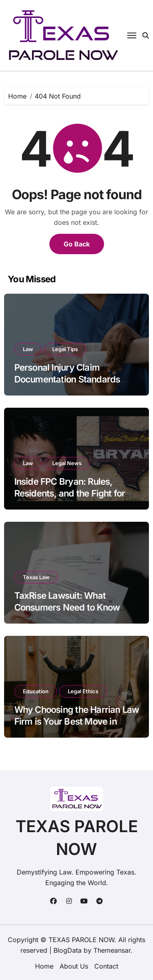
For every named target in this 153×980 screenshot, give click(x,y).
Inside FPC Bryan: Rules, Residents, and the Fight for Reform (70, 493)
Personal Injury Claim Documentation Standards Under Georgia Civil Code (67, 379)
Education (36, 691)
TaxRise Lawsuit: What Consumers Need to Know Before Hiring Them (67, 607)
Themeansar (112, 950)
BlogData (68, 950)
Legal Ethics (83, 691)
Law (28, 349)
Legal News (67, 463)
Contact (106, 966)
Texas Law (36, 577)
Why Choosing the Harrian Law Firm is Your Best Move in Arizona (77, 721)
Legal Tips (65, 349)
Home (44, 966)
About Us (74, 966)
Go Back (77, 244)
